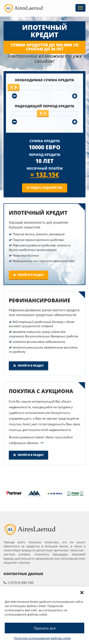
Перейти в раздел (28, 275)
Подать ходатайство (45, 188)
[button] (82, 593)
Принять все (45, 628)
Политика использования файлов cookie (42, 638)
